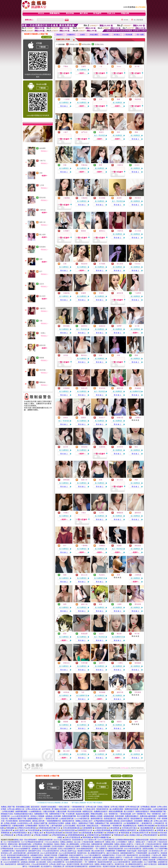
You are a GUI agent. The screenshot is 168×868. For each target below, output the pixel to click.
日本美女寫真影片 (58, 846)
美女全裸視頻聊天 (31, 840)
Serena (119, 66)
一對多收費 (128, 35)
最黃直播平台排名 (35, 851)
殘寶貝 (119, 722)
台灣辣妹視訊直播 (87, 846)
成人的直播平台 (154, 853)
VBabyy (84, 99)
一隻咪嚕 (84, 546)
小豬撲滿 (66, 198)
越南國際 (42, 148)
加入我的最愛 (138, 20)
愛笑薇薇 (66, 326)
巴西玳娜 (84, 663)
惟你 (136, 447)
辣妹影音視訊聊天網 (116, 849)
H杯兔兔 (66, 692)
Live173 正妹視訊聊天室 (106, 840)
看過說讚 (84, 634)
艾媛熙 (83, 66)
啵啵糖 (42, 358)
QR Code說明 (47, 37)
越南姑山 (102, 231)
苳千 (41, 271)
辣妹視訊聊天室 (22, 851)
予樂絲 (66, 66)
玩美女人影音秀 (101, 846)
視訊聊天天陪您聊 (84, 851)
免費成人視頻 (18, 840)
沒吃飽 (66, 355)
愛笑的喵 (42, 198)
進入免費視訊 (82, 70)
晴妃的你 (84, 264)
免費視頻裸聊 (108, 844)
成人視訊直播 (52, 849)
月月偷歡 (102, 264)
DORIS (137, 165)
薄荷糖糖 (102, 692)
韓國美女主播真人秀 (159, 858)
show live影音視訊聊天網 (49, 853)
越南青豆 (84, 326)
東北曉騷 (102, 198)
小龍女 (83, 513)
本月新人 (117, 35)
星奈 (65, 634)
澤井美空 (138, 198)
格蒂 (136, 722)
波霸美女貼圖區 (148, 849)
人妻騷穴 (138, 418)
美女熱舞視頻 (48, 844)
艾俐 (101, 99)
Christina (138, 264)
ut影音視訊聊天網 (19, 853)
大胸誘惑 (84, 198)
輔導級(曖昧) (86, 44)
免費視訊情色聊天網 (45, 840)
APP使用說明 (116, 776)
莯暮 (41, 321)
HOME (126, 20)
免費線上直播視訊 (67, 842)
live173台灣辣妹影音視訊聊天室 (32, 842)
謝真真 (83, 418)
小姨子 (66, 132)
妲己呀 (66, 447)
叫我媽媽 (66, 388)
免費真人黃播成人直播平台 (124, 844)
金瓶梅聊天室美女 (8, 851)
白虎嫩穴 (66, 231)
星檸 (41, 259)
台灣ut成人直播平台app (68, 851)
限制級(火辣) (74, 44)
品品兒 (42, 284)
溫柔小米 (42, 222)
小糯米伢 (120, 165)
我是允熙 (84, 388)
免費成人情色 (110, 842)
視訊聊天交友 (82, 853)
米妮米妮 (138, 99)
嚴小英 (83, 722)
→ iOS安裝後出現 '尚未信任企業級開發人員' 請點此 (52, 803)
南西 (65, 604)
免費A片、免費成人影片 (137, 842)
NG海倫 (84, 751)
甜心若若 (120, 264)
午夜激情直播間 (141, 853)
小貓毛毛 (42, 308)
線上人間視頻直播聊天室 (144, 846)
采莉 (118, 132)
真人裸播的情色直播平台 (97, 853)
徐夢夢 (119, 326)
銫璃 (101, 480)
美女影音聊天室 (78, 840)
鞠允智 (119, 634)
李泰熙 (101, 293)
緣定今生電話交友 (113, 853)
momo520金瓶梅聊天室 (22, 849)
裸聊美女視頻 (13, 844)
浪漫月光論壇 (132, 851)
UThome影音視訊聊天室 (51, 851)
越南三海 (84, 604)
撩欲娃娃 (138, 546)
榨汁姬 (137, 634)
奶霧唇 (83, 293)
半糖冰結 (84, 165)
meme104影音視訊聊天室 (133, 849)
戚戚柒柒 (102, 326)
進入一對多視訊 (100, 135)
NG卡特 (137, 751)
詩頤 (41, 173)
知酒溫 (119, 546)
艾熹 (65, 264)
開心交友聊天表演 (98, 851)
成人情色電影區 (145, 855)
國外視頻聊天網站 (25, 844)
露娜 (136, 355)
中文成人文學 (121, 855)
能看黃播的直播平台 (128, 853)
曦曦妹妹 (42, 382)
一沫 (101, 66)
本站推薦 (105, 35)
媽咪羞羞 (66, 480)
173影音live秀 (151, 842)
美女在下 (102, 418)
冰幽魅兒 (102, 546)
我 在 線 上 (64, 106)
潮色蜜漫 (84, 447)
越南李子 (102, 663)
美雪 (118, 575)
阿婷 (136, 480)
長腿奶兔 (66, 293)
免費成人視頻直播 (160, 846)
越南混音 (138, 513)
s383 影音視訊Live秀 (156, 851)
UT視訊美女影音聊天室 (153, 844)
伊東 (118, 355)
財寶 (101, 355)
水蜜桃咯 (102, 447)
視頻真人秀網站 (60, 844)
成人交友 (77, 842)
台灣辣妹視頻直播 (7, 849)
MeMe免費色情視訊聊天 (85, 849)
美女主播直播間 (45, 846)
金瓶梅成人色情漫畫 (39, 849)
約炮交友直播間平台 (76, 855)
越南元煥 (120, 388)
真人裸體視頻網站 (73, 844)
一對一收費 (140, 35)
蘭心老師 (42, 235)
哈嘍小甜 (120, 418)
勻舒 (83, 692)
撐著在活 (66, 663)
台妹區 (82, 35)
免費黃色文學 (99, 842)
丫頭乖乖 (138, 293)
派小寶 (137, 66)
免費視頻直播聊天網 (127, 846)
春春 (101, 604)
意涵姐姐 (138, 388)
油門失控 (84, 132)
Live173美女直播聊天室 (93, 855)
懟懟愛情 (42, 247)
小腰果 (119, 604)
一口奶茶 (66, 99)
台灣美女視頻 (85, 844)
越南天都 (120, 692)
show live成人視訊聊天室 (62, 840)
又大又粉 (138, 231)
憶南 (65, 575)
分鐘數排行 (71, 35)
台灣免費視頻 (37, 844)
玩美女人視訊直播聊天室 (67, 849)
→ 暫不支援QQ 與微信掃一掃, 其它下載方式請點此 (86, 803)
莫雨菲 (66, 418)
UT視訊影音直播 (88, 842)
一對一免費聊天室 (101, 849)
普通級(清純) (99, 44)
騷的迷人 (84, 355)
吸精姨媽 (138, 663)
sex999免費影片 (122, 842)
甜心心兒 (84, 575)
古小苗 (137, 326)
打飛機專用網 (110, 851)
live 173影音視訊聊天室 (12, 842)
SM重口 (66, 513)
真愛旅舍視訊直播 (142, 840)
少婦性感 (42, 210)
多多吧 (119, 198)
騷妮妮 (83, 231)
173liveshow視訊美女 (52, 842)
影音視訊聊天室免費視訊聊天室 (18, 855)
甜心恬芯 (42, 296)
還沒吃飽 (42, 370)
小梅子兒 (42, 161)
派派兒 (101, 132)
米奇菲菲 (120, 447)
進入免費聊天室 (135, 391)
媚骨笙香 (42, 345)
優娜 (118, 99)
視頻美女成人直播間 (73, 846)
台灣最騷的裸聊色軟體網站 (125, 840)
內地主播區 (94, 35)
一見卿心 (42, 333)
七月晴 (42, 185)
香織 (136, 132)
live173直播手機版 (161, 849)
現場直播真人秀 (59, 866)
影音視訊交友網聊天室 (30, 846)
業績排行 (60, 35)
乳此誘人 (102, 575)
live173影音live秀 (90, 840)
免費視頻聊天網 (97, 844)
